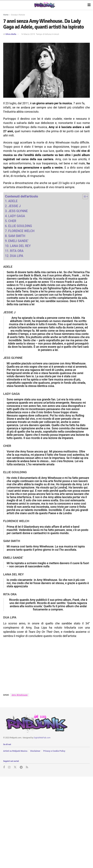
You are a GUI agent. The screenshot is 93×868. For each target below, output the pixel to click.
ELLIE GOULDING (20, 226)
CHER (12, 221)
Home (6, 15)
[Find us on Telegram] (21, 767)
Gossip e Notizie (18, 15)
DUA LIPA (17, 256)
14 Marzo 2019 (28, 34)
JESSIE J (14, 206)
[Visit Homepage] (44, 5)
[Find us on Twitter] (15, 767)
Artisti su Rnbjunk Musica (15, 751)
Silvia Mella (11, 34)
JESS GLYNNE (18, 211)
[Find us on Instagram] (9, 767)
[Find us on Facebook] (4, 767)
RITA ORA (17, 251)
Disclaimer (35, 751)
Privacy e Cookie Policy (54, 751)
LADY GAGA (17, 216)
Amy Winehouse (20, 695)
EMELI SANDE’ (18, 241)
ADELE (13, 201)
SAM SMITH (17, 236)
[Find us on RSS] (27, 767)
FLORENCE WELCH (21, 231)
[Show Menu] (89, 5)
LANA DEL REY (20, 246)
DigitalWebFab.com (42, 738)
